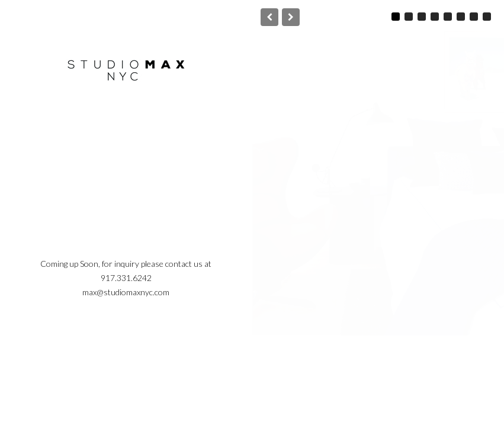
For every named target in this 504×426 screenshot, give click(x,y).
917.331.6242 (126, 278)
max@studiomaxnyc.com (126, 292)
